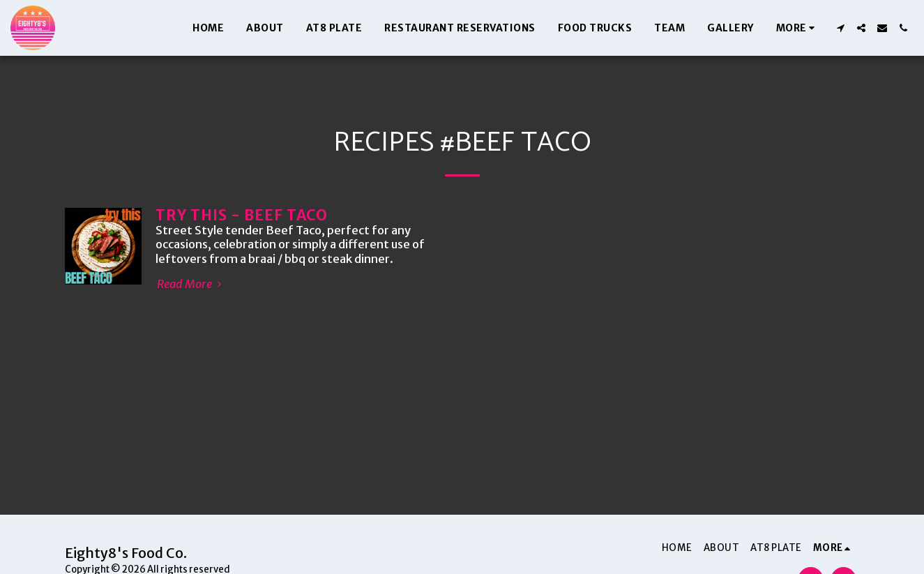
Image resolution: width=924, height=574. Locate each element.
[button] (840, 28)
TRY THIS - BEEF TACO (242, 216)
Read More (191, 285)
